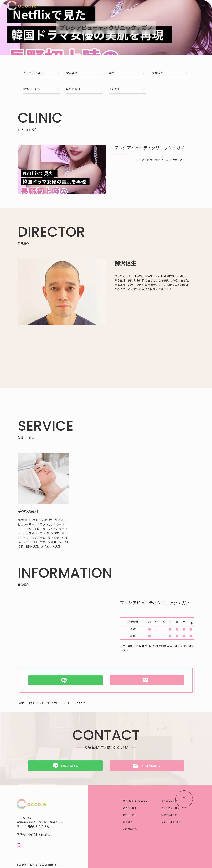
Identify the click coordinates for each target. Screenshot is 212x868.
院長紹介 (85, 71)
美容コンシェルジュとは (138, 796)
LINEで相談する (70, 760)
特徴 (128, 71)
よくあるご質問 (177, 796)
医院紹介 (128, 84)
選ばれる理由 (131, 804)
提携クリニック (177, 811)
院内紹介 (170, 71)
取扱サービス (42, 84)
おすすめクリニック (179, 804)
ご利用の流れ (131, 827)
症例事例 (129, 819)
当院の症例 (85, 84)
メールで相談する (151, 760)
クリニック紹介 (42, 71)
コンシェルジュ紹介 (179, 819)
